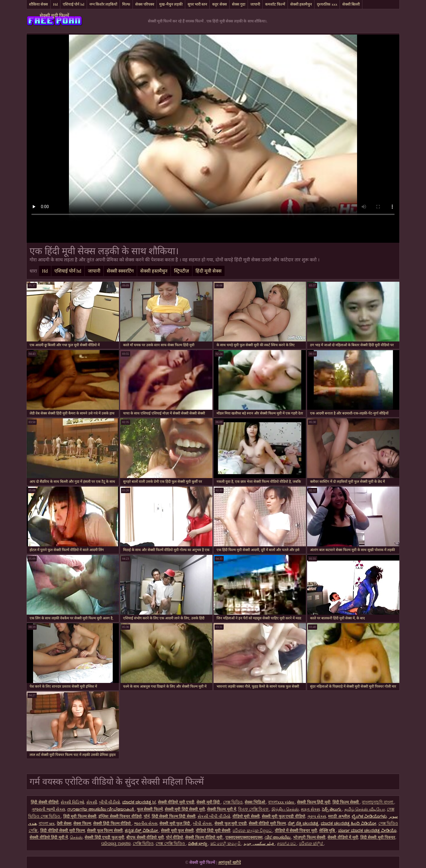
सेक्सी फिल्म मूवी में (222, 809)
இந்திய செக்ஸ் (285, 809)
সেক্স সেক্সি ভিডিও (171, 844)
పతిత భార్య (198, 844)
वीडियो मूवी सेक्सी (246, 816)
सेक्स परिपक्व (145, 4)
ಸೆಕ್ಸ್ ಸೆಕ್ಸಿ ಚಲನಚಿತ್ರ (303, 824)
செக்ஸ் (76, 837)
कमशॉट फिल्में (275, 4)
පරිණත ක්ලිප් (312, 844)
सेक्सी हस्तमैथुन (301, 4)
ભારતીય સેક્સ (146, 824)
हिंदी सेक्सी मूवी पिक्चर (378, 837)
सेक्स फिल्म (82, 824)
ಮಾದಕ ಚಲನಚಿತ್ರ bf (139, 802)
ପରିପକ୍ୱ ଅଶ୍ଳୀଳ (116, 844)
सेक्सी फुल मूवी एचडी (231, 824)
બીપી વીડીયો (110, 802)
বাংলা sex (47, 824)
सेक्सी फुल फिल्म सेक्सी (105, 831)
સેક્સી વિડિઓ (72, 802)
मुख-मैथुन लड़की (171, 4)
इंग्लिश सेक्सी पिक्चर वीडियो (120, 816)
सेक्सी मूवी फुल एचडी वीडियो (284, 816)
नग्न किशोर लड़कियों (103, 4)
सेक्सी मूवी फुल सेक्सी (177, 831)
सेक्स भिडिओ (255, 802)
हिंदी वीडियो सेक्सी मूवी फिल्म (63, 831)
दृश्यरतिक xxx (327, 4)
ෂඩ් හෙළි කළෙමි (226, 844)
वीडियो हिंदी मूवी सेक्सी (213, 831)
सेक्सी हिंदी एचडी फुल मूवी (104, 837)
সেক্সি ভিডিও (143, 844)
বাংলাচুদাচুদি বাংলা (378, 802)
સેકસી (92, 802)
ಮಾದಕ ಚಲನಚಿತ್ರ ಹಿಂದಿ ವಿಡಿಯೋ (348, 824)
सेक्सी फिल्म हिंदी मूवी (314, 802)
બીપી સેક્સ (203, 824)
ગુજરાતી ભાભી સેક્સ (48, 809)
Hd (55, 4)
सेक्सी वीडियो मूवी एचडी (176, 802)
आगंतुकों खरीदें (229, 863)
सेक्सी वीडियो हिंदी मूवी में (49, 837)
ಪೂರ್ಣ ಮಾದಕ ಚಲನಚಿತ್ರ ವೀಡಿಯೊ (367, 831)
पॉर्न (147, 816)
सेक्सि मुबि (328, 831)
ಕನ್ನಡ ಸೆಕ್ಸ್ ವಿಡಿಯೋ (142, 831)
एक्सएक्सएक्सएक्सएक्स (244, 837)
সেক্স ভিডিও (233, 802)
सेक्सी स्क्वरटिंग (120, 271)
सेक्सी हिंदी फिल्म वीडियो (113, 824)
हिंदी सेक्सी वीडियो (45, 802)
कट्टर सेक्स (219, 4)
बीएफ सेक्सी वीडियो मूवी (145, 837)
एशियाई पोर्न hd (74, 4)
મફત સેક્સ (310, 809)
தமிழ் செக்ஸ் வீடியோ (365, 809)
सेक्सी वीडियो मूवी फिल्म (267, 824)
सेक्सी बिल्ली (351, 4)
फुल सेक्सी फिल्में (150, 809)
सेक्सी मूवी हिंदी (209, 802)
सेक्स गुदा (239, 4)
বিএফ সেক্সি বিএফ (254, 809)
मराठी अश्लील (339, 816)
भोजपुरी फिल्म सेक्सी (309, 837)
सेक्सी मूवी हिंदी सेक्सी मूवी (185, 809)
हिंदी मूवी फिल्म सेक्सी (80, 816)
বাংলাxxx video (281, 802)
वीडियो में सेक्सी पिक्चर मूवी (296, 831)
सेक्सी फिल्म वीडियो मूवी (204, 837)
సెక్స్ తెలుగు (332, 809)
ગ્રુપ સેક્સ (317, 816)
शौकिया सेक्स (38, 4)
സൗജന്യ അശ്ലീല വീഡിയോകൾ (101, 809)
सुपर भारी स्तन (197, 4)
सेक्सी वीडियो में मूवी (343, 837)
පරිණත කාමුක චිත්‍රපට (253, 831)
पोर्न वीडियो (175, 837)
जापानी (255, 4)
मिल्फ (126, 4)
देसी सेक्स (64, 824)
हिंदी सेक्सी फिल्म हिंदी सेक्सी (174, 816)
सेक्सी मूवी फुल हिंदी (175, 824)
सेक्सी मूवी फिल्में (54, 16)
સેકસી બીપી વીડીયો (214, 816)
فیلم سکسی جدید (259, 844)
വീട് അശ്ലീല (278, 837)
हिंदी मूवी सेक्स (209, 271)
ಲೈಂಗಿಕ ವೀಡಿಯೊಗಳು (369, 816)
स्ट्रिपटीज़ (181, 271)
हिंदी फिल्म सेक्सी (346, 802)
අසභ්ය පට (287, 844)
